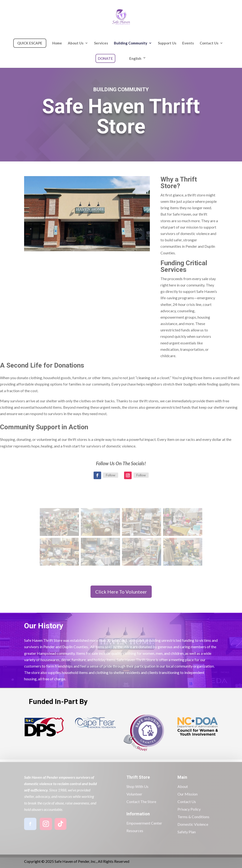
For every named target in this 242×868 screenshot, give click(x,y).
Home (57, 43)
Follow (111, 475)
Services (101, 43)
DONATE (105, 58)
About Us (76, 43)
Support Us (167, 43)
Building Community (131, 43)
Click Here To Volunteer (121, 592)
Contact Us (209, 43)
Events (188, 43)
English (135, 58)
